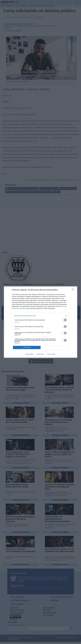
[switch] (64, 320)
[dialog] (41, 322)
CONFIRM (27, 347)
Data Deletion (30, 354)
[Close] (74, 290)
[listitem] (41, 316)
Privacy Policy (51, 354)
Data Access (40, 354)
